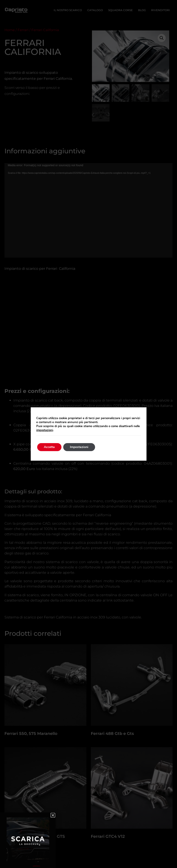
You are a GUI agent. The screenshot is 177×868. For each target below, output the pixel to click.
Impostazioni (79, 447)
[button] (53, 815)
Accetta (49, 447)
